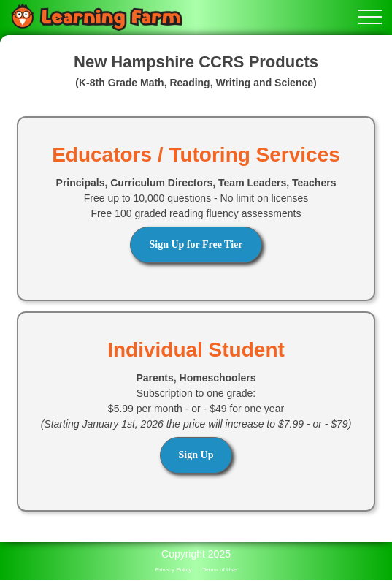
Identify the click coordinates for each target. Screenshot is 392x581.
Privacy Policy (174, 570)
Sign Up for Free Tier (196, 244)
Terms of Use (219, 570)
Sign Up (196, 455)
